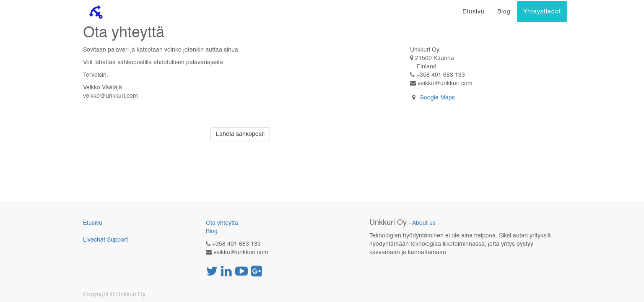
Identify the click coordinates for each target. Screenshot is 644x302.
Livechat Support (105, 240)
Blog (212, 232)
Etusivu (93, 223)
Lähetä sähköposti (240, 134)
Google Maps (437, 98)
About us (424, 223)
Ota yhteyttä (222, 223)
